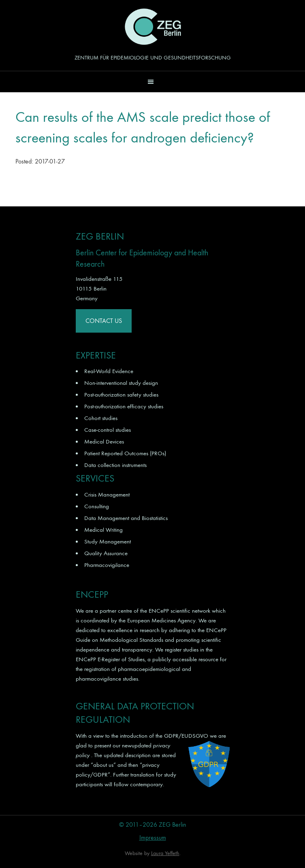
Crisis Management (107, 494)
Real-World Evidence (109, 371)
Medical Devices (104, 441)
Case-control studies (108, 430)
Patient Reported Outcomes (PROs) (125, 453)
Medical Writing (103, 530)
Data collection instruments (115, 465)
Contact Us (104, 321)
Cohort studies (101, 418)
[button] (152, 82)
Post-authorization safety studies (121, 395)
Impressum (153, 837)
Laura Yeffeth (165, 853)
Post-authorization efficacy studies (124, 406)
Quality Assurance (106, 553)
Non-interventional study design (121, 383)
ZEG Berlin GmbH (153, 27)
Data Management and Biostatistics (126, 518)
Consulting (97, 506)
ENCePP (159, 611)
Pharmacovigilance (107, 565)
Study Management (108, 541)
